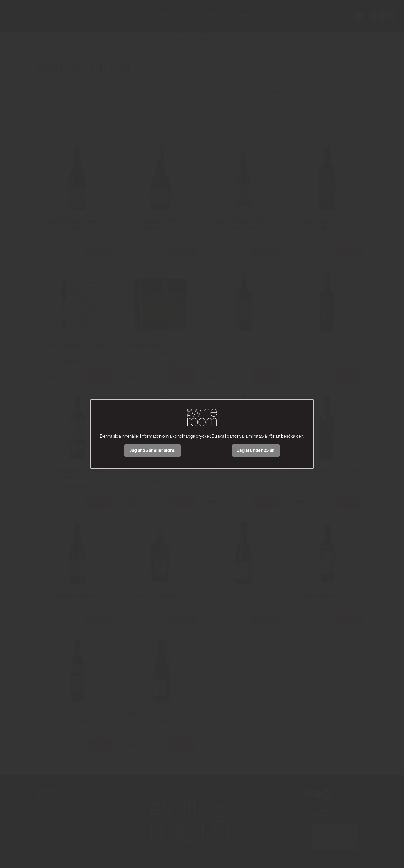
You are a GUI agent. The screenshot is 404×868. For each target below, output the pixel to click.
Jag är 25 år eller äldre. (152, 450)
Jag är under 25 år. (256, 450)
